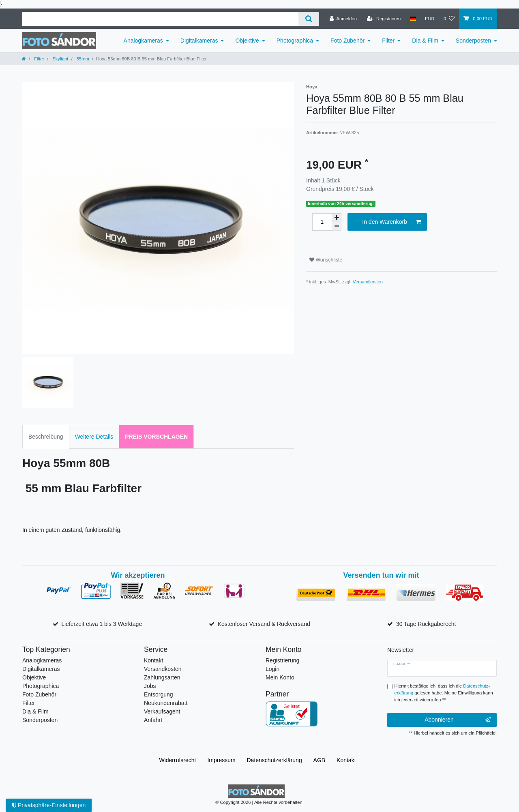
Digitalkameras (199, 41)
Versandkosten (368, 282)
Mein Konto (280, 677)
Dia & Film (425, 41)
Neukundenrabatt (166, 703)
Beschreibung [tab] (46, 437)
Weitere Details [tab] (94, 437)
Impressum (221, 760)
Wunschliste (326, 260)
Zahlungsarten (162, 677)
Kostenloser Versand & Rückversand (264, 624)
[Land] (413, 19)
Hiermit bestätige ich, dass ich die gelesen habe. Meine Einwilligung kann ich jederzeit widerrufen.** (444, 693)
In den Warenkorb (391, 222)
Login (272, 669)
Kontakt (153, 660)
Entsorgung (159, 694)
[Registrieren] (384, 19)
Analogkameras (143, 41)
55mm (82, 59)
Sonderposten (473, 41)
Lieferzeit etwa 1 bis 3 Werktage (102, 624)
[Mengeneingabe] (322, 222)
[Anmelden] (343, 19)
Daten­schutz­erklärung (275, 760)
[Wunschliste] (449, 19)
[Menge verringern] (337, 226)
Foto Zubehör (347, 41)
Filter (388, 41)
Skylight (60, 59)
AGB (320, 760)
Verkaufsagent (162, 711)
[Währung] (430, 19)
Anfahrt (153, 720)
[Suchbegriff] (160, 19)
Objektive (247, 41)
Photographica (295, 41)
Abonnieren (458, 720)
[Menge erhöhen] (337, 218)
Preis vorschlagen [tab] (156, 437)
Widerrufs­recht (177, 760)
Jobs (150, 686)
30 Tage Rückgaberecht (426, 624)
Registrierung (282, 660)
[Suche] (309, 19)
